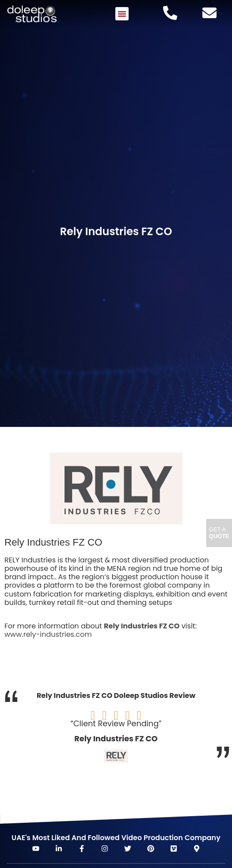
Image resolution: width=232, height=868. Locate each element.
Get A (219, 533)
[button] (122, 14)
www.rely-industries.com (48, 634)
